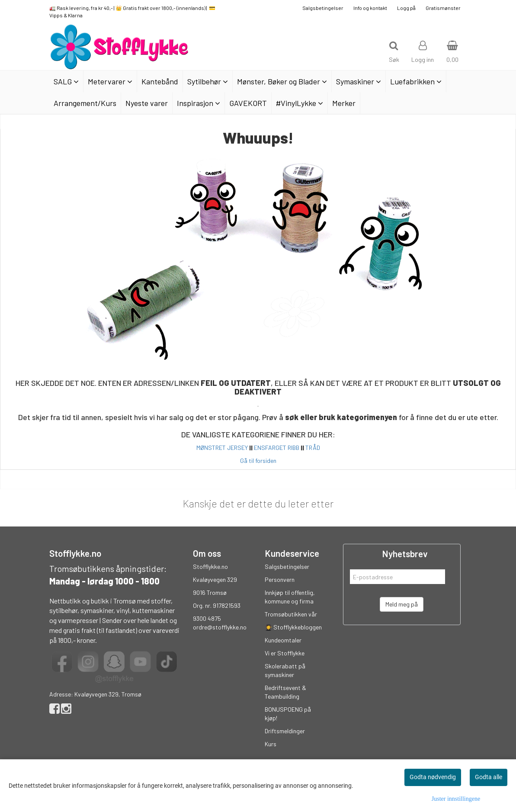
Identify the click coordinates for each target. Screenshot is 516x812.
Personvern (280, 579)
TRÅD (313, 448)
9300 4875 (207, 618)
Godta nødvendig (433, 777)
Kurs (271, 744)
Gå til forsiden (258, 461)
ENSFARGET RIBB (277, 448)
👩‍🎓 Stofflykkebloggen (293, 627)
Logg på (406, 8)
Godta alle (489, 777)
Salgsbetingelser (323, 8)
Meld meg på (402, 604)
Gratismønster (443, 8)
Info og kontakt (370, 8)
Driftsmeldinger (285, 731)
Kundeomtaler (283, 640)
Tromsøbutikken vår (291, 614)
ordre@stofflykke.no (220, 627)
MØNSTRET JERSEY (222, 448)
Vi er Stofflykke (285, 653)
